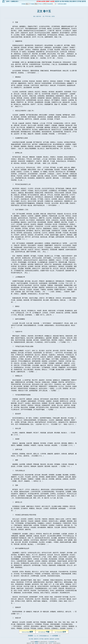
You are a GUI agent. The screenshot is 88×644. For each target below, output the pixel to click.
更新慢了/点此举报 (50, 1)
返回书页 (84, 1)
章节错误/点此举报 (41, 1)
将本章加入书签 (68, 1)
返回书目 (57, 1)
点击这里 (52, 642)
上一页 (37, 636)
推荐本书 (74, 1)
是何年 (8, 1)
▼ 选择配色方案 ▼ (14, 1)
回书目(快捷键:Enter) (44, 636)
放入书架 (62, 1)
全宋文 (53, 16)
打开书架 (79, 1)
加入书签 (31, 639)
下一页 (52, 636)
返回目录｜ (52, 639)
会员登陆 (57, 639)
